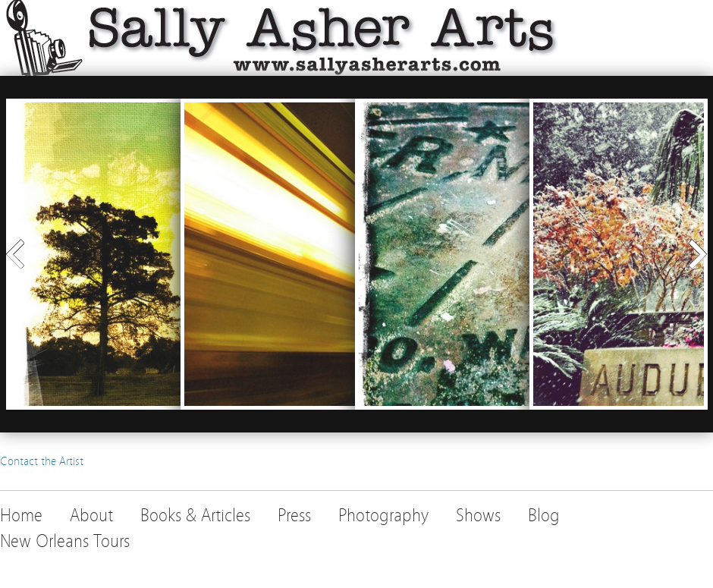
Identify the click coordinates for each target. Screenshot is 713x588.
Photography (383, 516)
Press (294, 516)
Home (21, 516)
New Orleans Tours (65, 541)
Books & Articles (195, 516)
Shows (478, 516)
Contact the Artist (42, 461)
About (91, 516)
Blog (544, 516)
